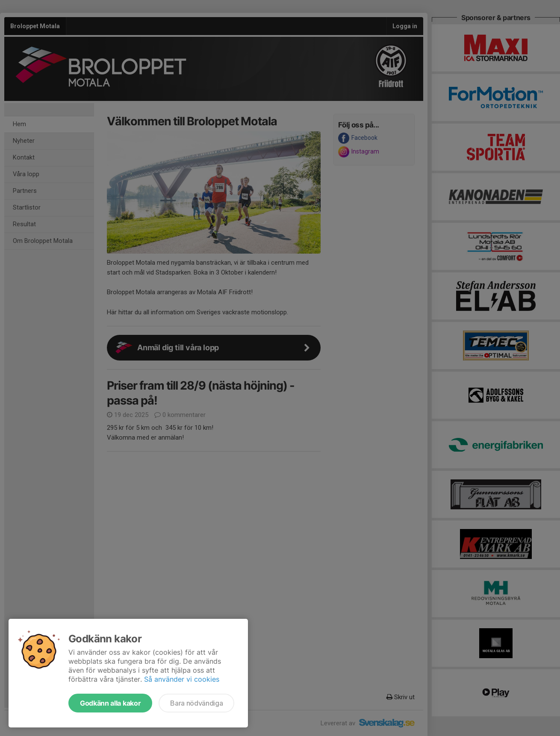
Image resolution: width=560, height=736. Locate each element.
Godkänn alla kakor (110, 703)
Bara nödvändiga (196, 703)
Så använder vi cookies (182, 679)
